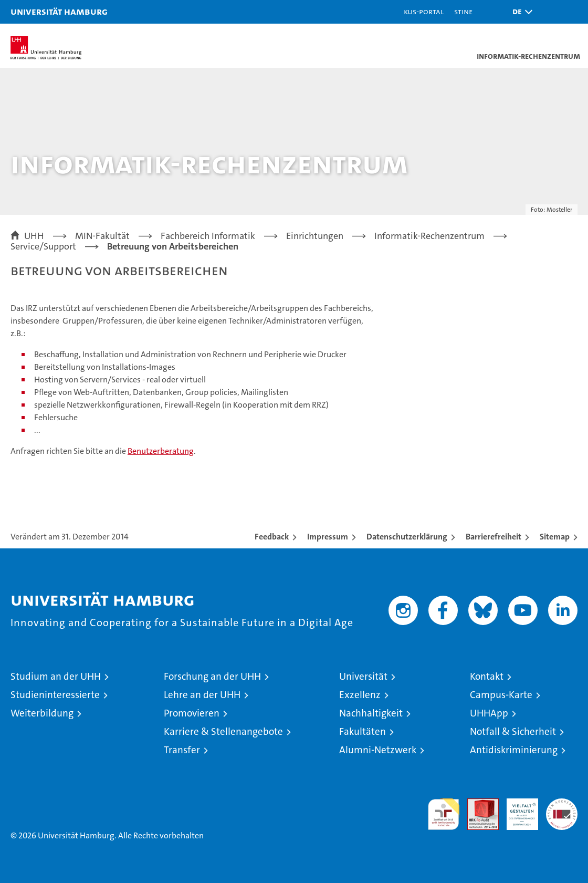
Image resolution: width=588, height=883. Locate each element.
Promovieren (192, 713)
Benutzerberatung (161, 451)
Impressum (328, 537)
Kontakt (487, 676)
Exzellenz (360, 695)
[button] (520, 12)
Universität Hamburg (59, 11)
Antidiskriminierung (514, 750)
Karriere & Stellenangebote (223, 731)
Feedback (272, 537)
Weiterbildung (42, 713)
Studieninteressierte (55, 695)
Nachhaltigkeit (371, 713)
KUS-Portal (424, 11)
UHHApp (489, 713)
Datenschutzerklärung (407, 537)
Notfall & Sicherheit (513, 731)
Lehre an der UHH (202, 695)
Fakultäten (363, 731)
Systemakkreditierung (562, 804)
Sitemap (555, 537)
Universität (363, 676)
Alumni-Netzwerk (378, 750)
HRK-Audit (517, 809)
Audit (477, 804)
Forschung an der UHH (212, 676)
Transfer (182, 750)
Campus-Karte (501, 695)
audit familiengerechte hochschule (444, 814)
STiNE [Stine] (463, 11)
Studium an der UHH (56, 676)
